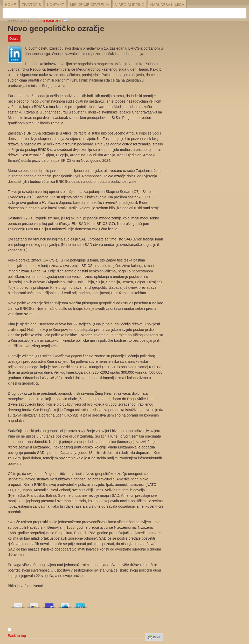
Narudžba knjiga (167, 5)
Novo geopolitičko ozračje (56, 28)
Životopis (31, 5)
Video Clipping (130, 5)
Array (18, 604)
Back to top (17, 636)
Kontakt (55, 5)
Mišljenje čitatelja (90, 5)
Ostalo (14, 39)
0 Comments (50, 21)
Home (10, 5)
